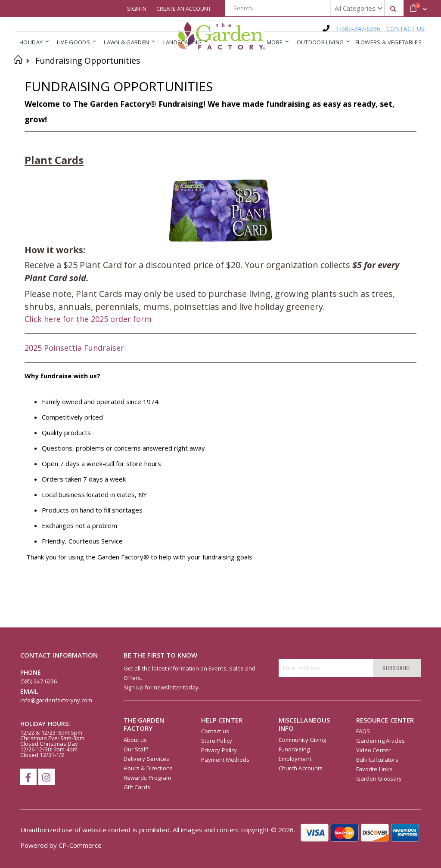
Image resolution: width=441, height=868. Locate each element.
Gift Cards (137, 787)
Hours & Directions (148, 768)
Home (18, 59)
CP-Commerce (80, 845)
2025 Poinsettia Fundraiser (74, 348)
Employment (295, 759)
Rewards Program (147, 778)
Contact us (215, 731)
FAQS (363, 731)
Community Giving (302, 740)
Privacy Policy (219, 750)
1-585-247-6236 (358, 29)
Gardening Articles (380, 741)
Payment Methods (225, 760)
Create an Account (184, 9)
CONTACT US (405, 29)
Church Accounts (301, 768)
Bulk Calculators (377, 760)
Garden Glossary (379, 778)
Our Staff (136, 749)
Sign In (137, 9)
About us (135, 740)
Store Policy (217, 741)
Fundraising (294, 749)
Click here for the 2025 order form (88, 319)
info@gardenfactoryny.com (56, 700)
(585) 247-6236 (39, 681)
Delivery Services (146, 759)
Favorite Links (374, 769)
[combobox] (314, 8)
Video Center (373, 750)
